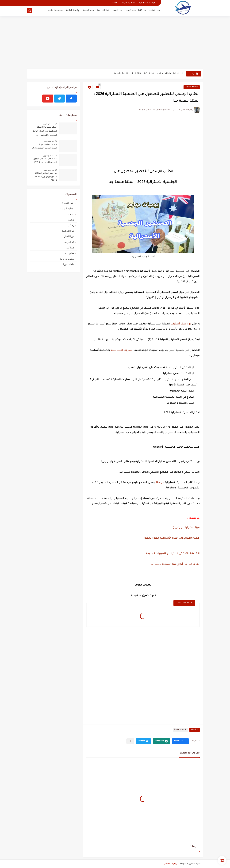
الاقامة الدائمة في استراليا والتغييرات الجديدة (173, 554)
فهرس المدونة (129, 3)
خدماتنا (115, 3)
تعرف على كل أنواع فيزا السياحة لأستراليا (175, 564)
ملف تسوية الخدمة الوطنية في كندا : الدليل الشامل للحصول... (44, 131)
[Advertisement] (115, 44)
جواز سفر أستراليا (181, 324)
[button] (180, 741)
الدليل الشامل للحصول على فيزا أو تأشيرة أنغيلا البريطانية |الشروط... (147, 74)
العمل (71, 214)
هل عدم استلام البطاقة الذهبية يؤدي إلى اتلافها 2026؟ (46, 177)
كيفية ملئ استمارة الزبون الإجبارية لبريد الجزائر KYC (45, 161)
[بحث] (30, 11)
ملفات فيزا (130, 10)
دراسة (71, 220)
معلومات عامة (56, 10)
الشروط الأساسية (122, 350)
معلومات (70, 253)
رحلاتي (71, 225)
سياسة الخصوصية (148, 3)
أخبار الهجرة (88, 10)
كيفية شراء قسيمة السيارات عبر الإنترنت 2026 (44, 146)
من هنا (160, 483)
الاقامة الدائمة (192, 87)
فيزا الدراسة (103, 10)
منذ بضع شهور (49, 124)
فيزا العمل (117, 10)
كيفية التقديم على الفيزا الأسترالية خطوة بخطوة (171, 538)
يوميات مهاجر (171, 864)
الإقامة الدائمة (73, 10)
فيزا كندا (142, 10)
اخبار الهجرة (68, 203)
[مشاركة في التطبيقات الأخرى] (130, 741)
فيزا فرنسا (154, 10)
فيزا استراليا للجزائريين (186, 528)
